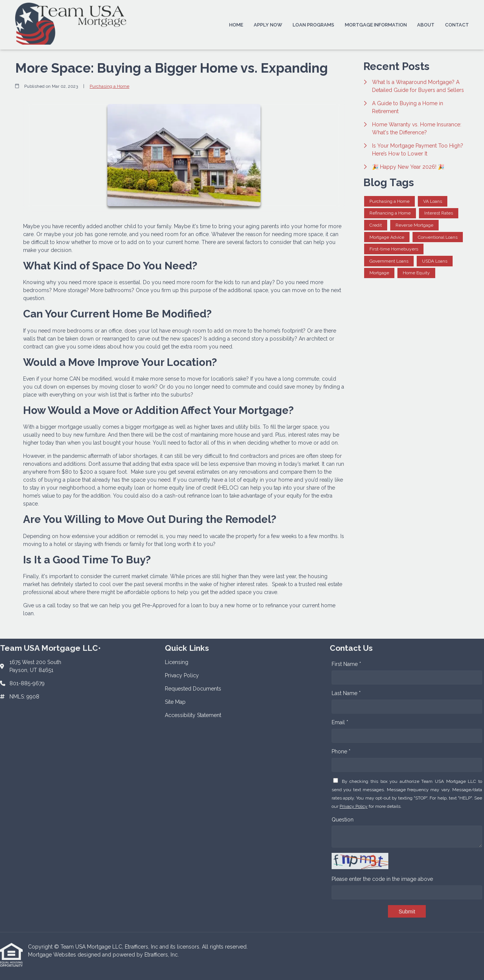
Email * (340, 722)
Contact (457, 25)
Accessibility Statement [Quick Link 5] (193, 715)
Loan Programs (313, 25)
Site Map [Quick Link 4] (175, 702)
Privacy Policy (354, 806)
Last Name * (346, 693)
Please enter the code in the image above (382, 879)
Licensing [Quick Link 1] (177, 662)
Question (343, 820)
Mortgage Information (376, 25)
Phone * (341, 751)
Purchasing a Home (109, 86)
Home (236, 25)
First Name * (346, 664)
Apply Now (268, 25)
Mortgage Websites (53, 955)
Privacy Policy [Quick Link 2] (182, 675)
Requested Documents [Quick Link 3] (193, 689)
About (426, 25)
